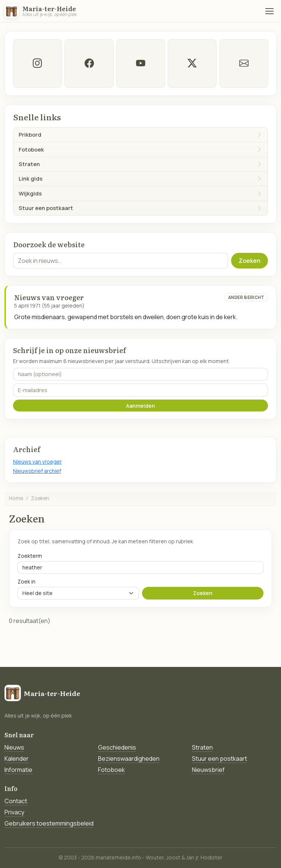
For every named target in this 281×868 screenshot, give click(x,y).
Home (16, 498)
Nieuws (14, 747)
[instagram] (37, 63)
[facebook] (89, 63)
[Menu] (269, 11)
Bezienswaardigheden (129, 759)
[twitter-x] (192, 63)
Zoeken (250, 261)
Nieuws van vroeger (37, 462)
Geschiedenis (117, 747)
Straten (202, 747)
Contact (16, 801)
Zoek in (26, 581)
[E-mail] (244, 63)
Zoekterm (30, 556)
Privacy (14, 812)
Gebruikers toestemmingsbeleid (49, 823)
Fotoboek (111, 770)
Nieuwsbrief (208, 770)
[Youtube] (140, 63)
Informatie (18, 770)
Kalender (17, 759)
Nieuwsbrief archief (37, 471)
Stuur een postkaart (220, 759)
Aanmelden (140, 406)
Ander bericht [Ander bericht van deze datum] (246, 297)
